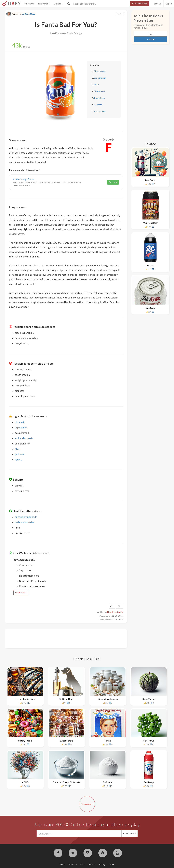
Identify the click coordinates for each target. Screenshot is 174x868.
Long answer (100, 78)
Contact (92, 864)
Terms (111, 864)
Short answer (100, 71)
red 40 (18, 460)
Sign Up (158, 4)
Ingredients (99, 98)
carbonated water (25, 522)
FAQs (97, 85)
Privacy (102, 864)
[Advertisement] (62, 638)
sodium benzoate (24, 438)
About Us (29, 4)
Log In (169, 4)
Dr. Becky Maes (28, 14)
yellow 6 (19, 454)
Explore (58, 4)
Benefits (98, 105)
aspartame (21, 428)
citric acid (20, 422)
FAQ (82, 864)
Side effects (100, 91)
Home (62, 864)
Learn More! (21, 593)
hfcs (17, 449)
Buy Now (113, 182)
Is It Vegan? (44, 4)
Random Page (139, 3)
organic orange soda (26, 517)
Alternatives (100, 111)
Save (121, 14)
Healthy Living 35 (115, 612)
